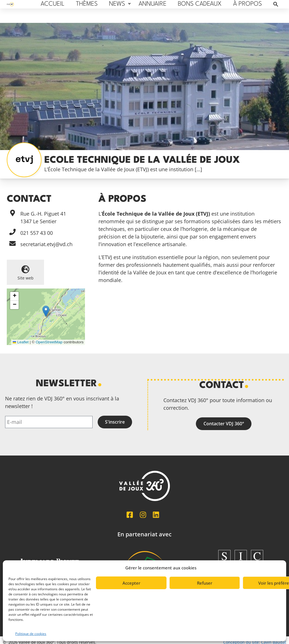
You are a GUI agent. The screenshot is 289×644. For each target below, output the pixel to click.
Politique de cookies (31, 634)
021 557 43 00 (37, 233)
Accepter (131, 583)
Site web (26, 278)
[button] (46, 311)
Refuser (205, 583)
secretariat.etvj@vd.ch (46, 244)
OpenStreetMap (49, 342)
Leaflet (21, 342)
